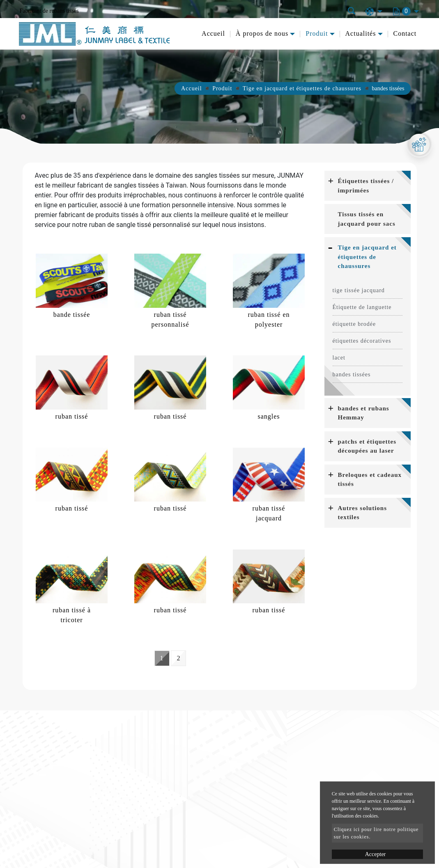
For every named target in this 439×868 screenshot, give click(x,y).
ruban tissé (72, 416)
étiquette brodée (354, 324)
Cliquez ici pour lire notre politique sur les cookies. (376, 833)
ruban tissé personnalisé (170, 319)
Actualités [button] (361, 33)
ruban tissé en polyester (269, 319)
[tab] (368, 186)
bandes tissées (352, 374)
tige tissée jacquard (359, 290)
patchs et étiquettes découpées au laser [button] (367, 446)
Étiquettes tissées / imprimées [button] (366, 186)
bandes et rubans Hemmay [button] (364, 413)
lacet (339, 358)
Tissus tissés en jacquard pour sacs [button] (367, 219)
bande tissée (72, 315)
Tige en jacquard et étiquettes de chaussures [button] (367, 257)
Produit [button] (317, 33)
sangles (269, 416)
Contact (405, 33)
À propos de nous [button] (262, 33)
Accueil (213, 33)
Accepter (376, 854)
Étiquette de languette (362, 307)
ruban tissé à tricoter (72, 615)
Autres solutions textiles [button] (363, 513)
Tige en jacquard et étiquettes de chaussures (302, 88)
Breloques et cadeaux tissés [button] (370, 480)
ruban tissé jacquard (269, 513)
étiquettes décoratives (362, 341)
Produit (222, 88)
